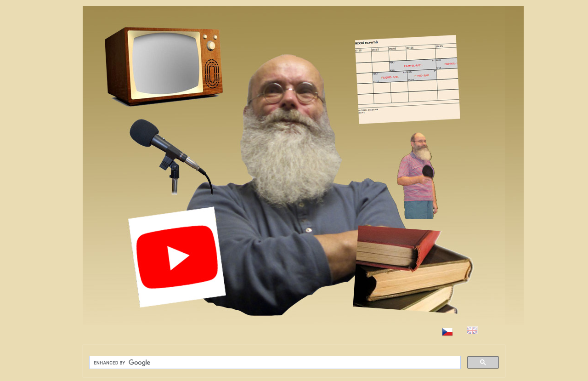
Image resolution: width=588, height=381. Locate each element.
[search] (274, 363)
